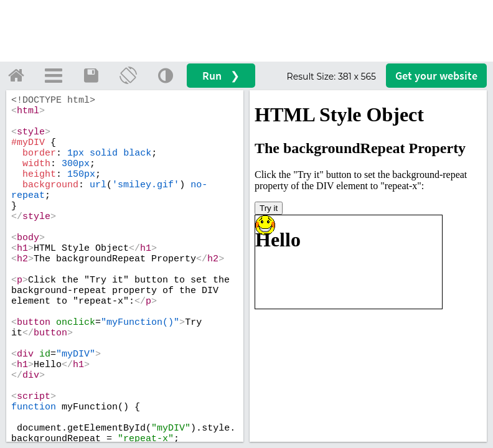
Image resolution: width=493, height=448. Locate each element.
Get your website (436, 76)
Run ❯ (221, 76)
